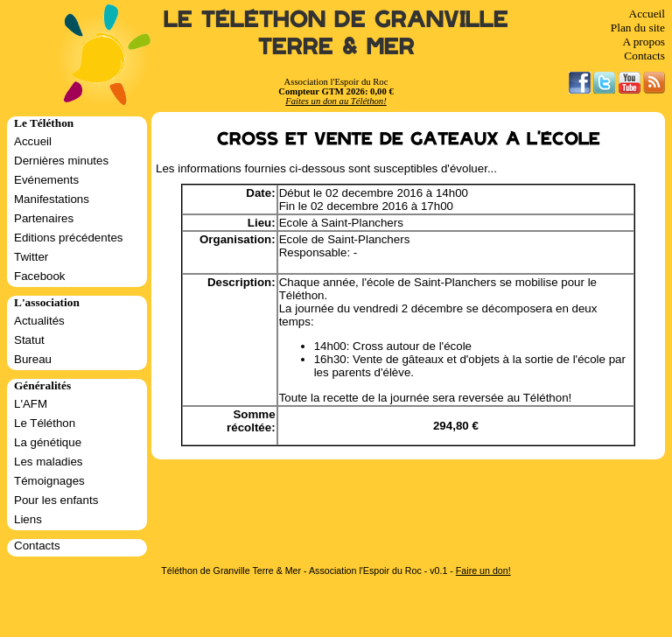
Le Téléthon (45, 423)
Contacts (644, 56)
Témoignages (49, 481)
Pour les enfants (56, 500)
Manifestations (52, 199)
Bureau (33, 359)
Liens (28, 519)
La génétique (48, 442)
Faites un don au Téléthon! (336, 101)
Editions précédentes (68, 238)
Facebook (40, 276)
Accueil (647, 14)
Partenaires (44, 218)
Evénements (46, 180)
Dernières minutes (61, 161)
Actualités (39, 321)
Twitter (31, 257)
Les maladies (49, 462)
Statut (29, 340)
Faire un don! (483, 570)
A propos (644, 42)
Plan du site (638, 28)
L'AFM (31, 404)
